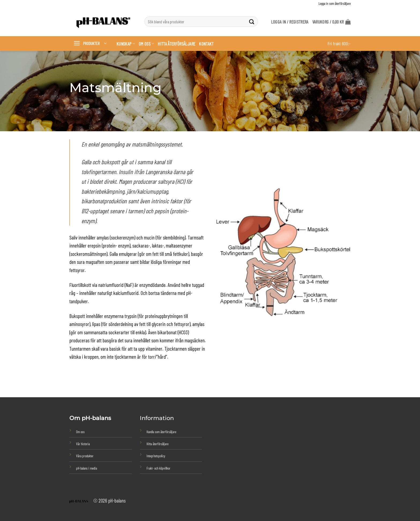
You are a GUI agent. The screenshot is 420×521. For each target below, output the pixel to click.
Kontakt (206, 44)
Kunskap (126, 44)
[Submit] (252, 22)
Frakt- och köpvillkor (158, 468)
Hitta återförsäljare (177, 44)
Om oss (147, 44)
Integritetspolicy (156, 456)
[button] (331, 22)
